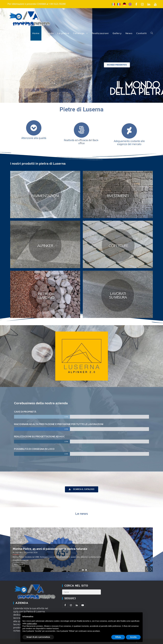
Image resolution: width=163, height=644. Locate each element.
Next (151, 569)
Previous (147, 569)
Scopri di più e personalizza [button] (38, 637)
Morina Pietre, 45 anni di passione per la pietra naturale (50, 549)
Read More (19, 565)
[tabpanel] (81, 550)
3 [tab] (86, 570)
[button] (117, 65)
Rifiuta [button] (118, 637)
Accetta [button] (133, 637)
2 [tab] (83, 570)
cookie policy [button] (32, 624)
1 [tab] (80, 570)
